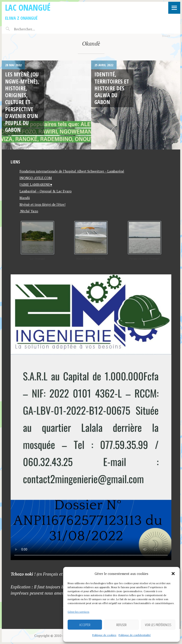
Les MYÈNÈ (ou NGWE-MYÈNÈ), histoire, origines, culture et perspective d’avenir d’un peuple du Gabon (22, 102)
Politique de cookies (104, 635)
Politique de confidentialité (135, 635)
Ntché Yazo (29, 211)
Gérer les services (78, 612)
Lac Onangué (28, 7)
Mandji (25, 198)
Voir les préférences (158, 625)
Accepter (85, 625)
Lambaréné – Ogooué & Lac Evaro (46, 191)
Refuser (121, 625)
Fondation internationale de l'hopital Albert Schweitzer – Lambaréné (72, 171)
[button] (173, 574)
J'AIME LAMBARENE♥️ (36, 184)
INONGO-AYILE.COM (36, 178)
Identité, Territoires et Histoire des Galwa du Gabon (112, 88)
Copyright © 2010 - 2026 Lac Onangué (63, 636)
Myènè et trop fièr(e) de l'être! (42, 204)
